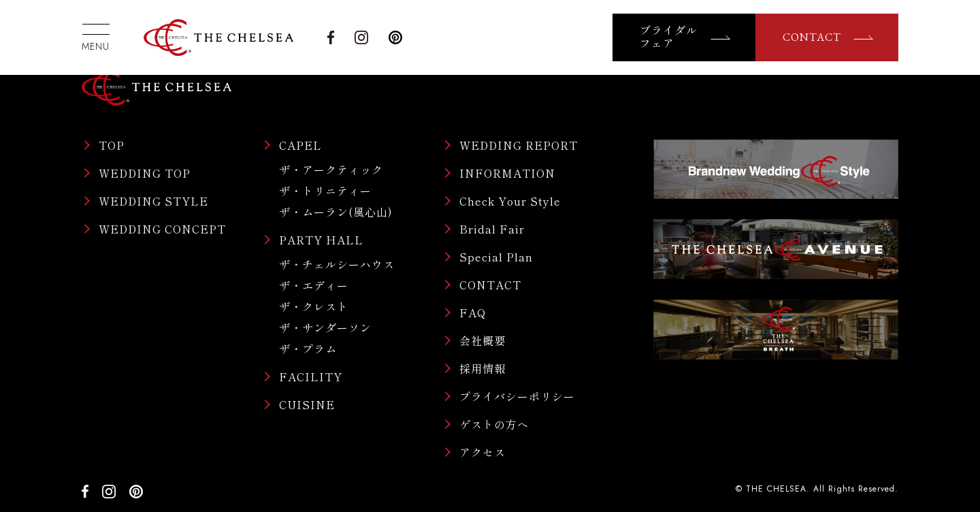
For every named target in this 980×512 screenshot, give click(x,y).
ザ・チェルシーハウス (337, 264)
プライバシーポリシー (517, 396)
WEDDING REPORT (519, 145)
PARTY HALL (321, 240)
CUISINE (307, 404)
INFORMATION (507, 173)
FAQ (473, 313)
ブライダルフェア (669, 37)
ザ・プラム (308, 349)
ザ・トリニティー (325, 191)
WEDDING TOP (145, 173)
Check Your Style (510, 201)
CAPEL (300, 145)
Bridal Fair (492, 229)
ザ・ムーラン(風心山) (336, 212)
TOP (112, 145)
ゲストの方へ (494, 424)
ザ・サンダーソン (325, 327)
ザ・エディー (314, 285)
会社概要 (483, 340)
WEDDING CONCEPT (162, 229)
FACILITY (311, 377)
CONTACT (812, 37)
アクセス (483, 452)
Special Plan (496, 257)
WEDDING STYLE (153, 201)
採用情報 (483, 368)
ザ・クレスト (314, 306)
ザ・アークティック (331, 170)
